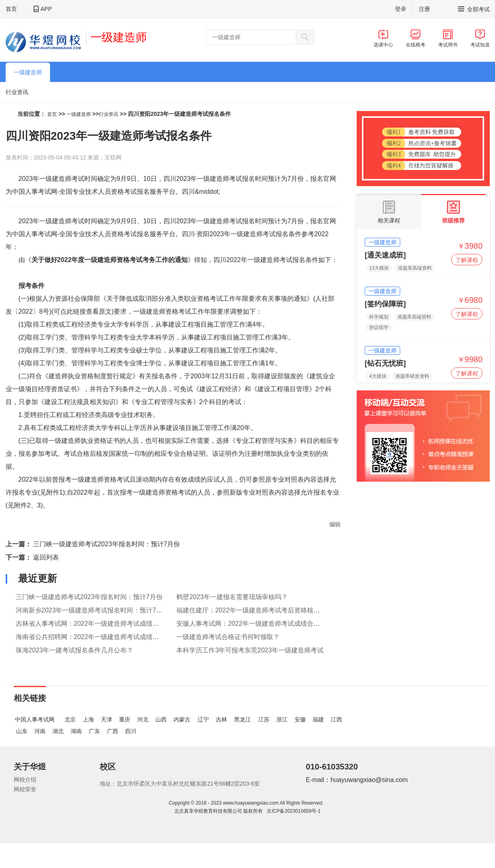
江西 (336, 719)
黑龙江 (242, 719)
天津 (107, 719)
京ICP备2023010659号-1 (293, 811)
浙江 (282, 719)
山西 (161, 719)
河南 (40, 731)
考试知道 (480, 38)
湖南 (76, 731)
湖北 (58, 731)
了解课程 (467, 260)
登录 (401, 9)
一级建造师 (119, 37)
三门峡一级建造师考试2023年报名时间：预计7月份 (107, 544)
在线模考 (416, 38)
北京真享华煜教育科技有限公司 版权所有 (220, 811)
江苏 (264, 719)
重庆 (125, 719)
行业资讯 (17, 92)
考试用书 (448, 38)
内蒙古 (182, 719)
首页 (11, 9)
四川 (131, 731)
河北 (143, 719)
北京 (70, 719)
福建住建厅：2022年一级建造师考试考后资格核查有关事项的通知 (271, 610)
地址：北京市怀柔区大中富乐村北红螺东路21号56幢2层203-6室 (180, 784)
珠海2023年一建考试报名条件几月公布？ (75, 650)
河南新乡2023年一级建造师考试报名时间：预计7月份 (93, 610)
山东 (22, 731)
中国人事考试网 (35, 719)
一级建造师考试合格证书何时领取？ (228, 637)
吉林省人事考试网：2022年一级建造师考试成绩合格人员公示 (104, 624)
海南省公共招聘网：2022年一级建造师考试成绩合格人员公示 (104, 637)
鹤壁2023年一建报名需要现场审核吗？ (232, 597)
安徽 (300, 719)
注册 (424, 9)
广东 (94, 731)
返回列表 (46, 557)
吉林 (221, 719)
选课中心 (383, 38)
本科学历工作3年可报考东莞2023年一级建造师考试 (250, 650)
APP (46, 9)
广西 (113, 731)
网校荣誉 (25, 789)
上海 (88, 719)
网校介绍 (25, 780)
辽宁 (203, 719)
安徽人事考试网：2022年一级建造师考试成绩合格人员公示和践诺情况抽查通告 (290, 624)
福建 (318, 719)
